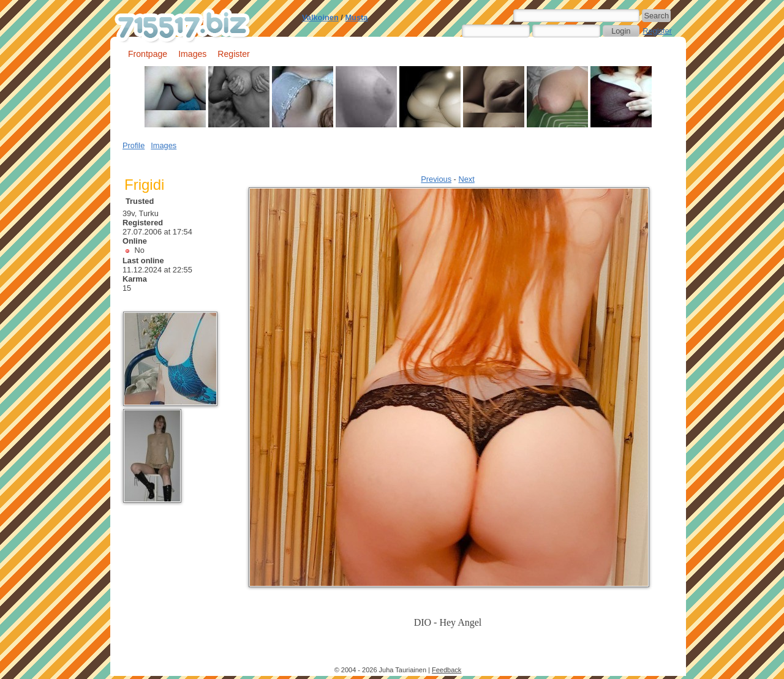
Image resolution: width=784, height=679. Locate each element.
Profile (134, 145)
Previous (436, 179)
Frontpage (148, 54)
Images (192, 54)
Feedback (447, 670)
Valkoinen (320, 17)
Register (657, 31)
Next (466, 179)
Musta (356, 17)
